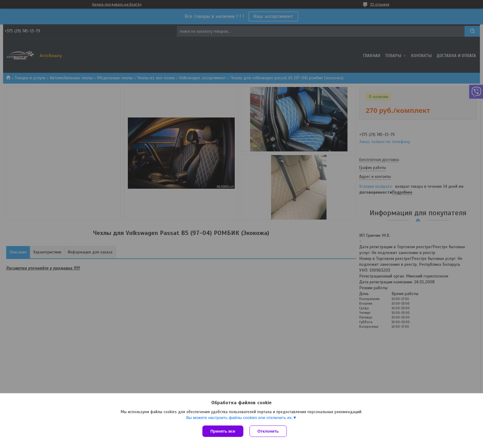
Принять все (223, 431)
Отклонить (268, 431)
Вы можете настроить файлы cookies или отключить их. (239, 418)
